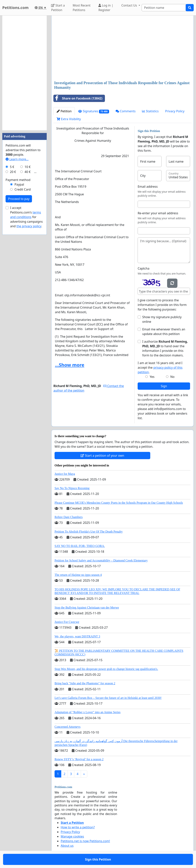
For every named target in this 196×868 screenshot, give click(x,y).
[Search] (164, 8)
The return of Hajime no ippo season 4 (78, 575)
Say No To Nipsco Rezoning (72, 488)
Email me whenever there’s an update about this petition (164, 332)
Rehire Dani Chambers (69, 517)
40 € (28, 172)
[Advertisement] (122, 48)
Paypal (19, 184)
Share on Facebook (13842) (78, 98)
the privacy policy (29, 226)
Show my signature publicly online (162, 319)
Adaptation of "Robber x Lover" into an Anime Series (88, 712)
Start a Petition (58, 8)
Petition (64, 111)
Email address (148, 187)
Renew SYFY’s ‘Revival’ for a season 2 (79, 759)
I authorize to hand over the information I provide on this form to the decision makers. (165, 348)
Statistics (150, 111)
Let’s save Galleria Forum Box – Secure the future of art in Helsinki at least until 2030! (108, 698)
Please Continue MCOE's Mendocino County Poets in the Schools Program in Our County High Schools (119, 503)
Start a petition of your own (102, 456)
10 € (28, 167)
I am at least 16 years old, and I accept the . (160, 368)
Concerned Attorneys (68, 727)
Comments (126, 111)
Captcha (143, 268)
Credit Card (23, 189)
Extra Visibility (69, 119)
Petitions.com (15, 8)
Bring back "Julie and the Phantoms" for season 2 (85, 683)
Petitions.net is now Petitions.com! (85, 841)
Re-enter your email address (158, 213)
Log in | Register (106, 8)
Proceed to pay (19, 199)
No (172, 377)
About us (67, 846)
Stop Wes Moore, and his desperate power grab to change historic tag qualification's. (106, 669)
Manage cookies (72, 836)
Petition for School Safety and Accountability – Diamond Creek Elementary (101, 560)
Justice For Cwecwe (67, 622)
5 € (12, 167)
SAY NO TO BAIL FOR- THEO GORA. (80, 546)
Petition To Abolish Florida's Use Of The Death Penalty (89, 532)
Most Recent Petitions (82, 8)
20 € (13, 172)
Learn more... (17, 159)
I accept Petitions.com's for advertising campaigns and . (26, 217)
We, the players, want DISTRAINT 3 (77, 636)
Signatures (94, 111)
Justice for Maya (65, 474)
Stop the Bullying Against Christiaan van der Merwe (87, 608)
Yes (152, 377)
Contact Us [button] (130, 5)
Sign (164, 386)
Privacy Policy (175, 111)
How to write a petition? (78, 827)
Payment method (18, 180)
